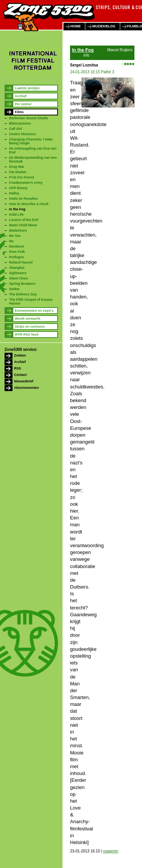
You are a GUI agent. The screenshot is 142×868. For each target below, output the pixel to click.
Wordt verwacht (27, 319)
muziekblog (104, 26)
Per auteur (23, 104)
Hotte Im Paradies (23, 199)
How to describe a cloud (29, 204)
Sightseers (18, 273)
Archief (21, 96)
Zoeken (20, 355)
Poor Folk (17, 252)
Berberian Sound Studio (29, 118)
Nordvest (16, 246)
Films (19, 112)
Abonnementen (27, 388)
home (76, 26)
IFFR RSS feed (27, 335)
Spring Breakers (22, 284)
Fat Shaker (18, 172)
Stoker (14, 289)
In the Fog (17, 209)
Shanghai (17, 268)
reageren (111, 851)
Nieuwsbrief (24, 381)
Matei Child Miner (23, 225)
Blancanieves (20, 123)
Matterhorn (18, 230)
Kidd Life (16, 215)
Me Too (15, 236)
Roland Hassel (21, 262)
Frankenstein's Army (26, 183)
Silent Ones (19, 278)
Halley (14, 193)
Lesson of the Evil (24, 220)
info (86, 55)
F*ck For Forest (22, 177)
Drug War (17, 167)
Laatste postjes (27, 88)
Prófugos (17, 257)
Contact (20, 375)
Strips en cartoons (30, 327)
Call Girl (16, 129)
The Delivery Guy (23, 294)
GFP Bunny (18, 188)
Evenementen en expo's (34, 311)
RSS (18, 368)
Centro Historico (23, 134)
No (11, 241)
